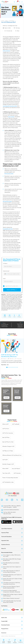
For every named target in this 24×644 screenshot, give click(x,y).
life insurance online (9, 174)
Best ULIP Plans (6, 437)
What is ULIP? (6, 424)
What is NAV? (5, 469)
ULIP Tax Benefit (16, 424)
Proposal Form (12, 629)
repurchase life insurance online (10, 106)
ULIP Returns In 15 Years (8, 451)
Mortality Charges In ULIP (8, 464)
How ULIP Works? (16, 469)
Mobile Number (6, 271)
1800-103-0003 (12, 512)
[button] (7, 367)
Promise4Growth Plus (8, 229)
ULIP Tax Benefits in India (8, 482)
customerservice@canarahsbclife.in (11, 510)
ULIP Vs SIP (5, 460)
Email (4, 279)
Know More (6, 398)
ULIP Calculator (17, 473)
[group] (12, 352)
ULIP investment (6, 51)
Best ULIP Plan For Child (8, 442)
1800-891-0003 (7, 514)
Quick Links (12, 618)
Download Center (12, 625)
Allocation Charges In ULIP (8, 446)
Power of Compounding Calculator (10, 478)
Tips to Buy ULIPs (6, 473)
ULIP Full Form (6, 429)
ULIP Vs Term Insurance (8, 433)
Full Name (5, 263)
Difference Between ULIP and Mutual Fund (12, 455)
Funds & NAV (12, 621)
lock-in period (11, 117)
